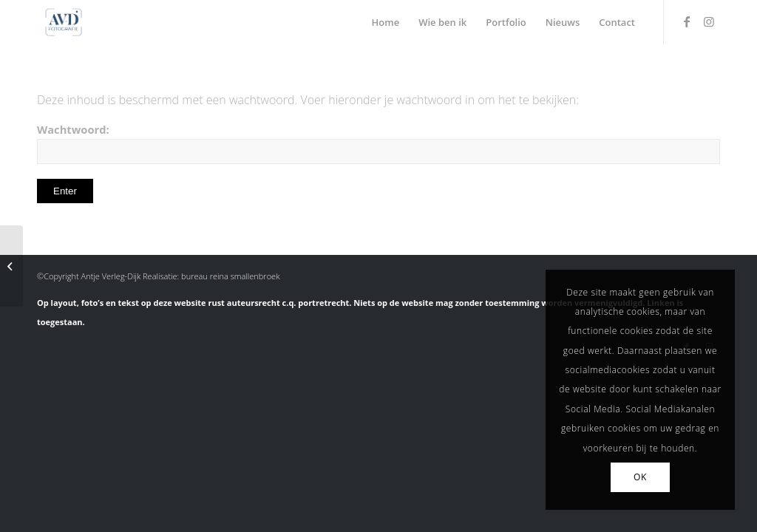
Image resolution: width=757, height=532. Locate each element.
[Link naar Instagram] (709, 21)
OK (640, 477)
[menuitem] (386, 22)
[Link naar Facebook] (687, 21)
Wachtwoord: (378, 143)
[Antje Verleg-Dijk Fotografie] (64, 22)
